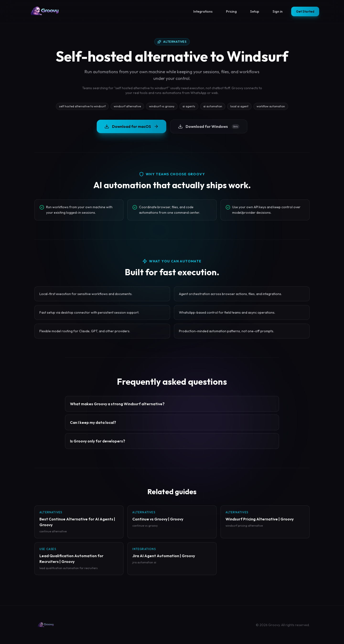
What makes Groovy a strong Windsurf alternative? (117, 404)
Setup (255, 11)
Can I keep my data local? (93, 422)
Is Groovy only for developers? (98, 441)
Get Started (305, 11)
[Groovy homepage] (45, 11)
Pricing (231, 11)
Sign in (278, 11)
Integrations (203, 11)
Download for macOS (132, 126)
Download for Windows (209, 126)
